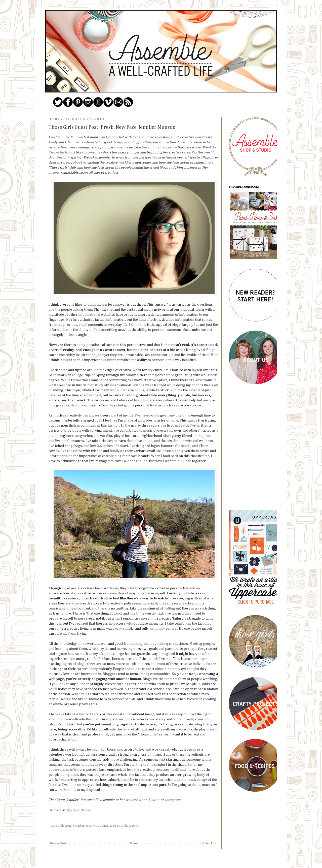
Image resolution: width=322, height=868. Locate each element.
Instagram (173, 800)
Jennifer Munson (70, 137)
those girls (131, 826)
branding (79, 826)
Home (134, 843)
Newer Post (58, 843)
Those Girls (58, 152)
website (132, 800)
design (104, 826)
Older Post (210, 843)
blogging (66, 826)
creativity (92, 826)
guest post (116, 826)
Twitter (154, 800)
